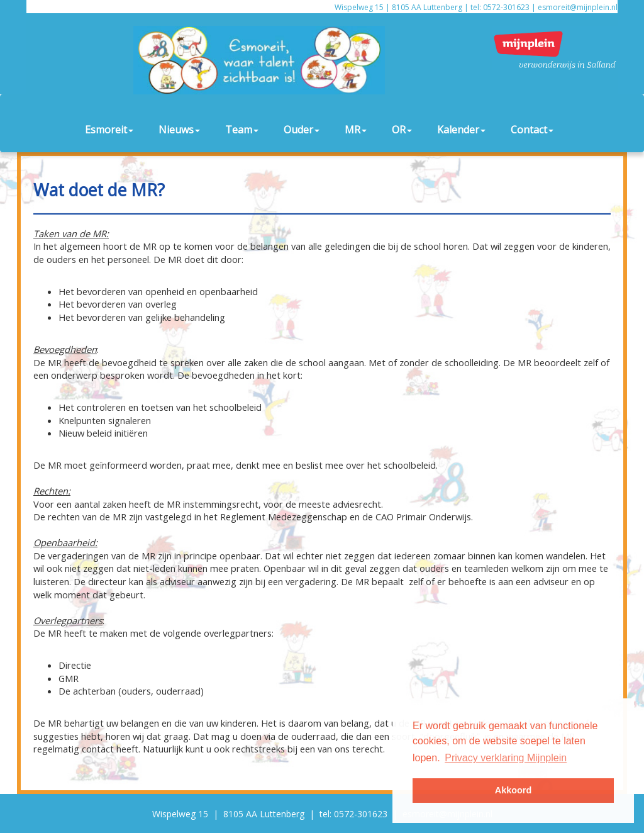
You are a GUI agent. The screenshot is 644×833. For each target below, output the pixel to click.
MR (356, 130)
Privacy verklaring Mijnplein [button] (506, 758)
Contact (532, 130)
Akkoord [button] (513, 790)
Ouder (302, 130)
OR (402, 130)
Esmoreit (109, 130)
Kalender (461, 130)
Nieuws (179, 130)
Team (242, 130)
